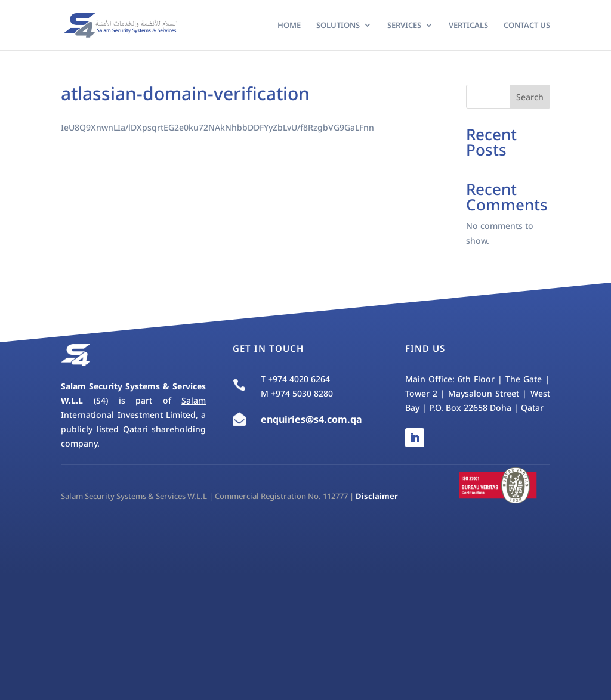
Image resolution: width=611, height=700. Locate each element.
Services (404, 26)
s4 (319, 419)
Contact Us (527, 26)
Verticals (468, 26)
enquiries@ (287, 419)
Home (289, 26)
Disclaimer (377, 496)
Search (530, 97)
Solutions (338, 26)
